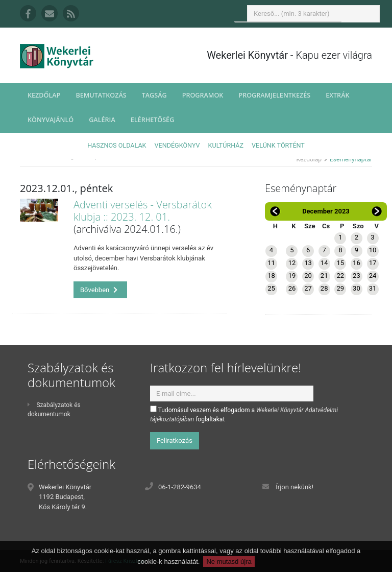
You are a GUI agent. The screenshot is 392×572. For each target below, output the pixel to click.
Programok (203, 95)
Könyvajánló (51, 120)
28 (324, 288)
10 (373, 250)
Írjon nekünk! (295, 487)
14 (324, 263)
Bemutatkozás (101, 95)
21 (324, 276)
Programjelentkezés (274, 95)
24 (373, 276)
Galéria (102, 120)
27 (308, 288)
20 (308, 276)
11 (271, 263)
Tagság (154, 95)
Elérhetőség (153, 120)
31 (373, 288)
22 (340, 276)
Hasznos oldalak (117, 145)
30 (357, 288)
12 (292, 263)
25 (271, 288)
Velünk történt (278, 145)
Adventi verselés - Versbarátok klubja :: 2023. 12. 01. (143, 211)
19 (292, 276)
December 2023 (326, 211)
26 (292, 288)
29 (340, 288)
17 (373, 263)
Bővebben (99, 290)
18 (271, 276)
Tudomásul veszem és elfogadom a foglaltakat (244, 414)
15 (340, 263)
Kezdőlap (44, 95)
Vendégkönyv (177, 145)
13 (308, 263)
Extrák (337, 95)
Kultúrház (226, 145)
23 (357, 276)
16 (357, 263)
